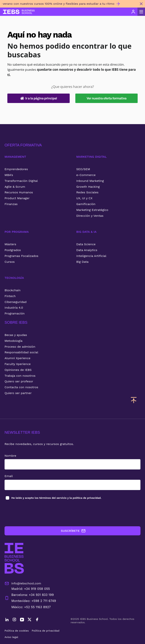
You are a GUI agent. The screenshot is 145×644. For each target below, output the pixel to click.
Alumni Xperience (17, 358)
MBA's (9, 175)
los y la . (56, 498)
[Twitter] (29, 620)
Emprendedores (16, 169)
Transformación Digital (21, 181)
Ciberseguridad (16, 302)
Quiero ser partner (18, 393)
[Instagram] (14, 620)
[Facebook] (37, 620)
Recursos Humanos (19, 192)
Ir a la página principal (39, 98)
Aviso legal (11, 637)
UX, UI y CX (84, 198)
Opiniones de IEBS (18, 370)
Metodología (13, 341)
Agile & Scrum (15, 187)
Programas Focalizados (21, 256)
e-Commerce (86, 175)
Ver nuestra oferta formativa (107, 98)
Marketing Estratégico (92, 210)
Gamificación (86, 204)
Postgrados (13, 250)
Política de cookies (17, 631)
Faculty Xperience (18, 364)
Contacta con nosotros (21, 387)
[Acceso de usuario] (133, 12)
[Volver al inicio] (19, 12)
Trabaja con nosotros (20, 376)
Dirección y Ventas (90, 216)
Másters (10, 244)
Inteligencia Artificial (91, 256)
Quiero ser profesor (19, 381)
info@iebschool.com (23, 583)
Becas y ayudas (16, 335)
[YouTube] (22, 620)
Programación (15, 313)
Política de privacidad (46, 631)
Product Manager (17, 198)
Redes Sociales (87, 192)
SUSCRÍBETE (73, 531)
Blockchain (13, 290)
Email (9, 476)
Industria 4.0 (14, 308)
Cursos (10, 262)
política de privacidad (87, 498)
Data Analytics (87, 250)
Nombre (10, 456)
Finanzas (11, 204)
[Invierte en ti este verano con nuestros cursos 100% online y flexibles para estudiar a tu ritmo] (69, 5)
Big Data (82, 262)
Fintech (10, 296)
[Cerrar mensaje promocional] (141, 4)
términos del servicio (53, 498)
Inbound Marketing (90, 181)
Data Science (86, 244)
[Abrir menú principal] (141, 12)
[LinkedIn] (7, 620)
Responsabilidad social (21, 352)
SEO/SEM (83, 169)
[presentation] (33, 513)
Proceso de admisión (20, 347)
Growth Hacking (88, 187)
